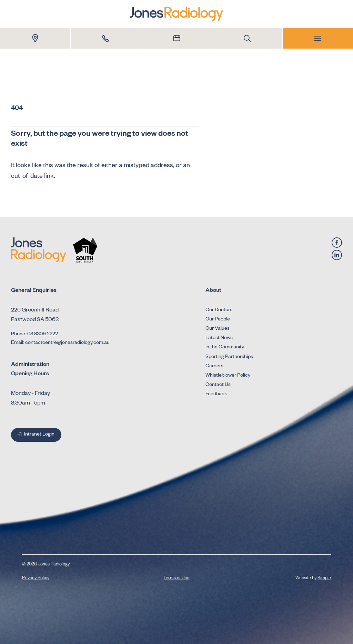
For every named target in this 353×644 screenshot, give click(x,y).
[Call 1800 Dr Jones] (106, 38)
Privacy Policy (36, 579)
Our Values (218, 329)
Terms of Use (176, 579)
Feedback (216, 395)
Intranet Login (35, 435)
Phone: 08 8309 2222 (34, 335)
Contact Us (218, 385)
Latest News (219, 338)
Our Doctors (219, 310)
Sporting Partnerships (229, 357)
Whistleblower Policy (228, 376)
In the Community (225, 348)
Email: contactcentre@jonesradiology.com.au (60, 343)
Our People (218, 320)
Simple (324, 579)
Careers (214, 367)
